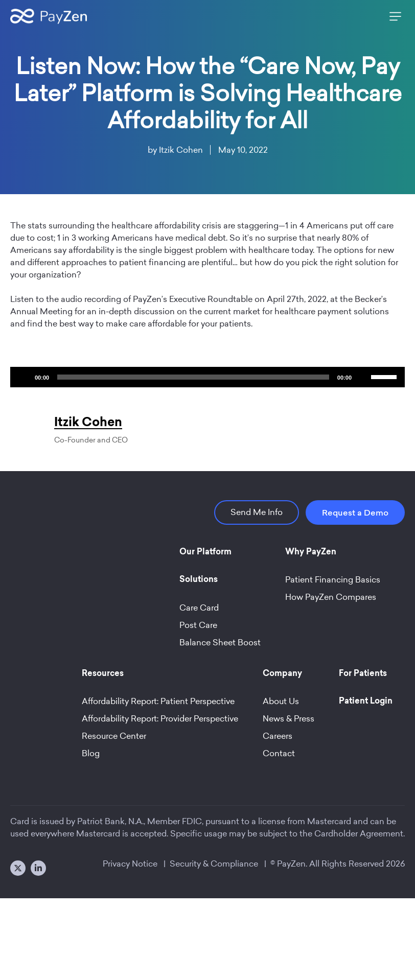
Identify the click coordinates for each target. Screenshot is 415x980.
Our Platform (205, 552)
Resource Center (114, 736)
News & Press (289, 719)
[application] (207, 377)
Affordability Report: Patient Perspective (158, 701)
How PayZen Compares (331, 597)
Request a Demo (355, 512)
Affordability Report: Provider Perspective (160, 719)
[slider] (193, 377)
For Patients (363, 674)
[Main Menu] (393, 16)
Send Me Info (257, 512)
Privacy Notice (130, 864)
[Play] (24, 377)
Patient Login (366, 702)
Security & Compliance (214, 864)
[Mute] (363, 377)
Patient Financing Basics (333, 580)
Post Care (198, 625)
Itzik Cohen (181, 150)
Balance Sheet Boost (220, 643)
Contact (279, 753)
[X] (18, 868)
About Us (281, 701)
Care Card (199, 608)
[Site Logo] (49, 16)
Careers (278, 736)
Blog (91, 753)
